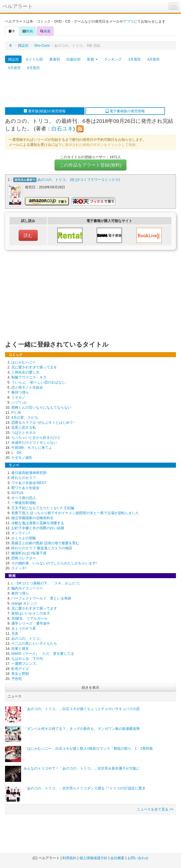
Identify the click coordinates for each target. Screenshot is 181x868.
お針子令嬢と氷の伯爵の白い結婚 (38, 528)
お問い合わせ (138, 858)
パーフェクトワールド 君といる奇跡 (41, 598)
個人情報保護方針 (94, 858)
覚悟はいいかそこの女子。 (32, 613)
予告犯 (17, 679)
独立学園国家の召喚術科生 (32, 518)
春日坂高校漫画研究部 (29, 473)
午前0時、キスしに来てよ (32, 448)
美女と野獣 (20, 674)
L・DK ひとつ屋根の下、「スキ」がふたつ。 (47, 583)
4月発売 (154, 59)
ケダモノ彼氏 (22, 458)
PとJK (16, 412)
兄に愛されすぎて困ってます (34, 367)
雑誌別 (23, 45)
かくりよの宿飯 (24, 538)
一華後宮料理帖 (24, 503)
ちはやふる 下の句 (27, 659)
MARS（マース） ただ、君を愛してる (43, 654)
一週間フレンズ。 (25, 664)
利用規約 (69, 858)
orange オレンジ (24, 603)
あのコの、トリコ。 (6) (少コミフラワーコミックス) (79, 180)
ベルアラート (18, 6)
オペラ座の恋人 (24, 498)
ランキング (113, 59)
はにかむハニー (24, 362)
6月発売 (33, 68)
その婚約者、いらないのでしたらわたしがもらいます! (54, 563)
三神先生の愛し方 (25, 372)
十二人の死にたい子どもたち (34, 643)
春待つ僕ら (20, 392)
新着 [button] (92, 59)
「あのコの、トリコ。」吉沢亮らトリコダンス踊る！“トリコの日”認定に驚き (85, 788)
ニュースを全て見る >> (155, 809)
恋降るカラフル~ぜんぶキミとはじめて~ (43, 422)
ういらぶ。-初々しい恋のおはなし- (39, 382)
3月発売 (134, 59)
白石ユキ (62, 128)
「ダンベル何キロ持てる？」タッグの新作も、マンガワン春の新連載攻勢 (82, 729)
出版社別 (73, 59)
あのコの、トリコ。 (27, 638)
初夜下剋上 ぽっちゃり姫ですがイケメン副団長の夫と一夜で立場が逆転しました (75, 513)
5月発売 (14, 68)
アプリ (128, 21)
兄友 (15, 633)
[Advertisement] (88, 90)
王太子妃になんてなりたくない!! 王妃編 (43, 508)
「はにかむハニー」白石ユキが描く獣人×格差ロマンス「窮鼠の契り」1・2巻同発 (88, 748)
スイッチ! (19, 568)
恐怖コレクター (24, 558)
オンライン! (21, 533)
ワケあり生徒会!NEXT (29, 483)
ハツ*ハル (19, 402)
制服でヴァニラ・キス (29, 377)
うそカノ (18, 397)
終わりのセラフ (24, 478)
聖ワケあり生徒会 (25, 488)
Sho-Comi (42, 45)
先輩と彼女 (20, 648)
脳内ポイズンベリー (27, 588)
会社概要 (117, 858)
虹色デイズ (20, 669)
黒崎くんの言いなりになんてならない (41, 407)
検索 (45, 31)
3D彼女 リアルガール (29, 618)
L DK (16, 453)
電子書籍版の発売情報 (125, 111)
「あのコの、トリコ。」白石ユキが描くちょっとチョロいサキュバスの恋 (82, 709)
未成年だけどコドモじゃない (34, 443)
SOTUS (17, 493)
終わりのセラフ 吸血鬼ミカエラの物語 (42, 548)
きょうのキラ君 (24, 628)
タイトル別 (34, 59)
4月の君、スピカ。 (26, 417)
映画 (28, 31)
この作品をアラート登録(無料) (90, 165)
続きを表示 (90, 687)
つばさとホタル (24, 432)
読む (28, 235)
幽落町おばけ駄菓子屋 (29, 553)
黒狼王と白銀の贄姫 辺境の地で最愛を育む (45, 543)
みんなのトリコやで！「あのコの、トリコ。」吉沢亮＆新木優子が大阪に (82, 768)
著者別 (55, 59)
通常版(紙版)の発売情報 (45, 111)
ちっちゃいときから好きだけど (36, 438)
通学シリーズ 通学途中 (31, 623)
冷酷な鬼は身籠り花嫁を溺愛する (38, 523)
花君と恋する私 (24, 427)
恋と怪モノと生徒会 (27, 387)
